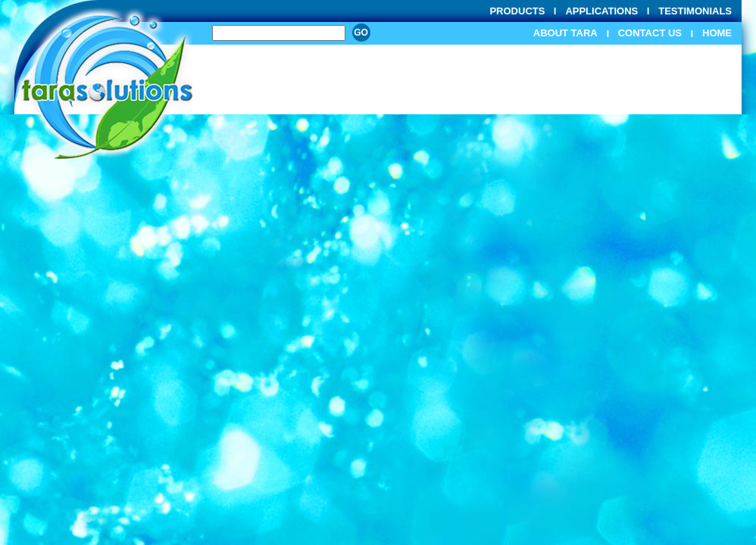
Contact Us (650, 33)
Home (717, 33)
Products (517, 11)
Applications (601, 11)
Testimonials (695, 11)
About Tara (565, 33)
